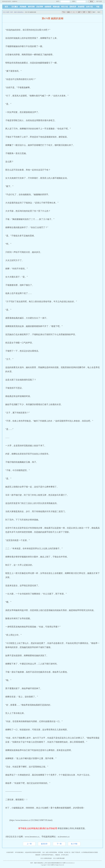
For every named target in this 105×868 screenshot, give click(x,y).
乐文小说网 (6, 12)
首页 (6, 7)
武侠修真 (23, 7)
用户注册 (99, 1)
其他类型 (81, 7)
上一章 (29, 844)
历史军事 (40, 7)
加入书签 (74, 844)
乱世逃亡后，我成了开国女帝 (72, 852)
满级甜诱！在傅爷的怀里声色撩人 (45, 855)
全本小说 (89, 7)
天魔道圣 (57, 855)
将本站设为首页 (7, 1)
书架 (98, 7)
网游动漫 (56, 7)
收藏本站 (15, 1)
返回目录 (44, 844)
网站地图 (62, 858)
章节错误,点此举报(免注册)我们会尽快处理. (38, 828)
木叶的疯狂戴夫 (19, 852)
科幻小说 (64, 7)
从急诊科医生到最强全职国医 (33, 852)
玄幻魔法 (15, 7)
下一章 (59, 844)
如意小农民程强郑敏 (51, 852)
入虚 (43, 852)
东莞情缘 (60, 852)
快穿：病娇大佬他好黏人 (17, 12)
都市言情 (31, 7)
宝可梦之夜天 (65, 855)
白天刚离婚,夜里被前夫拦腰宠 (90, 852)
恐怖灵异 (73, 7)
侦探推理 (48, 7)
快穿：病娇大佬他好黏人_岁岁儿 (39, 863)
